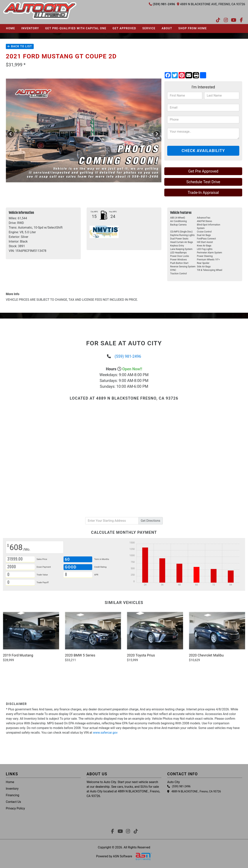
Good (71, 567)
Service (149, 28)
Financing (12, 795)
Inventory (30, 28)
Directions (151, 521)
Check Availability (203, 151)
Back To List (20, 46)
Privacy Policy (15, 808)
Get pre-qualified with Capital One (76, 28)
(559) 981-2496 (128, 356)
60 (67, 559)
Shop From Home (193, 28)
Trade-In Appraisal (203, 193)
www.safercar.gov (105, 733)
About (167, 28)
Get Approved (124, 28)
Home (11, 28)
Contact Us (13, 802)
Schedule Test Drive (203, 182)
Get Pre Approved (203, 171)
